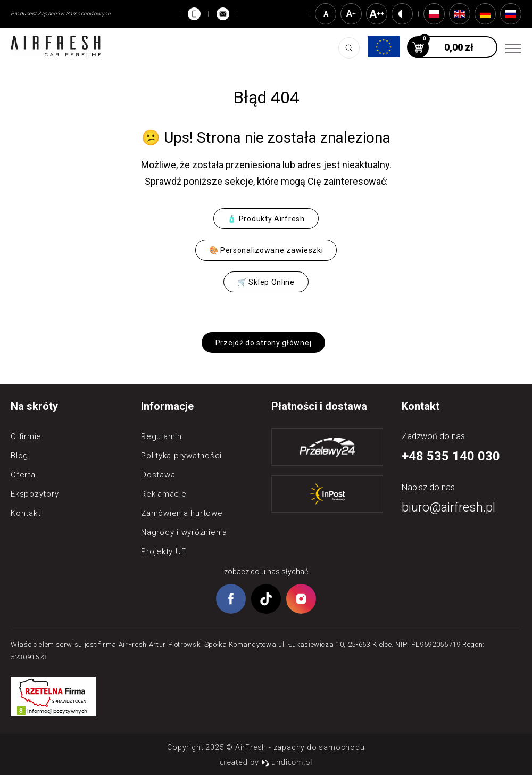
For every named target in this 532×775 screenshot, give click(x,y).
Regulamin (161, 436)
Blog (19, 456)
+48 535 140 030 (451, 456)
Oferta (23, 475)
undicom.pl (287, 762)
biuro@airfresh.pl (448, 507)
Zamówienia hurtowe (182, 513)
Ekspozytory (35, 494)
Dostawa (158, 475)
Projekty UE (163, 551)
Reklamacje (164, 494)
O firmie (26, 436)
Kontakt (26, 513)
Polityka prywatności (181, 456)
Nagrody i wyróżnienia (184, 532)
